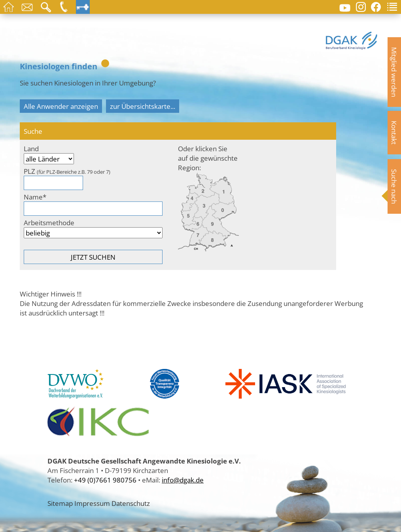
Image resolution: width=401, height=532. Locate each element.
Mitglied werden (394, 72)
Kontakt (394, 133)
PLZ (67, 171)
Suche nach (394, 186)
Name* (35, 197)
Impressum (92, 503)
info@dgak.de (183, 480)
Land (31, 148)
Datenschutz (131, 503)
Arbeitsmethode (49, 222)
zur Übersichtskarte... (143, 106)
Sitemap (60, 503)
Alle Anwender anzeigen (61, 106)
